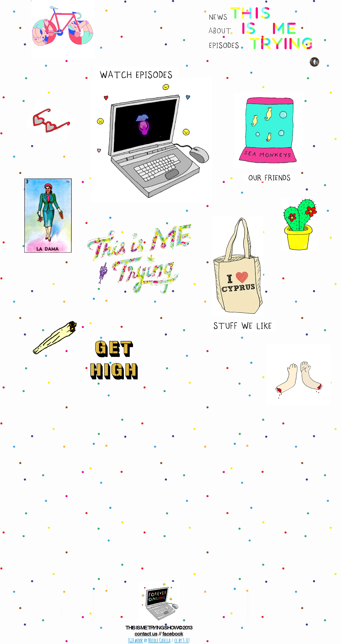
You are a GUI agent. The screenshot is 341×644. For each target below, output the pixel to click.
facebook (173, 634)
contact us (146, 634)
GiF (136, 640)
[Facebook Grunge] (314, 62)
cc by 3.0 (181, 640)
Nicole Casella (159, 640)
